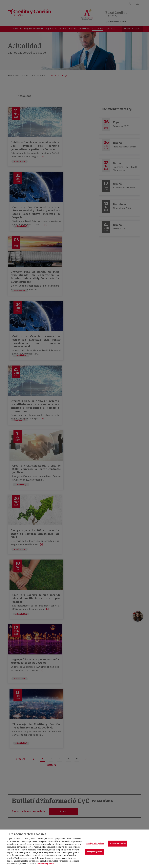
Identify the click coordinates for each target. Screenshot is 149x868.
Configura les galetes (95, 843)
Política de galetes (45, 864)
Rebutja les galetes (94, 852)
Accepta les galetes (118, 843)
